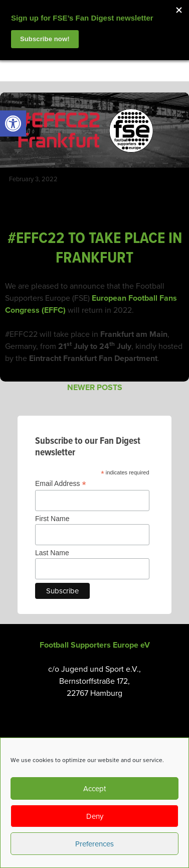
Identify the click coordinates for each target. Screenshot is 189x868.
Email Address (61, 484)
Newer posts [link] (95, 388)
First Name (52, 519)
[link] (13, 123)
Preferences (94, 844)
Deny (95, 816)
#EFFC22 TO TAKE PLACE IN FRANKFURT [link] (95, 248)
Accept (94, 789)
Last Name (52, 553)
